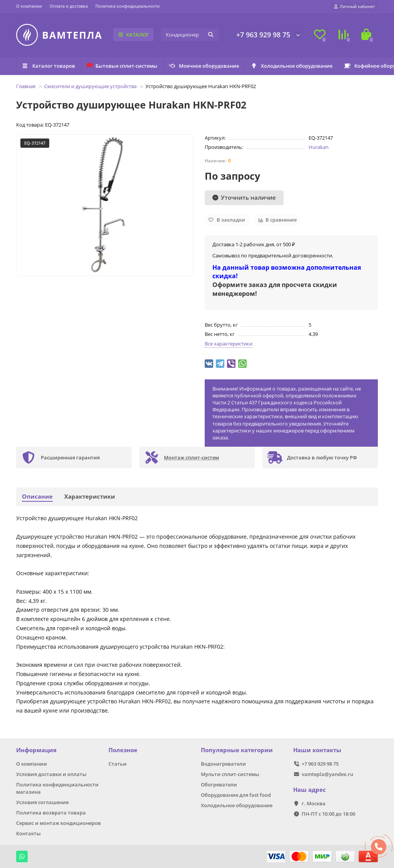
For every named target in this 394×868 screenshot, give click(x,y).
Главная (26, 86)
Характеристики (90, 497)
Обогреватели (219, 785)
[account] (354, 7)
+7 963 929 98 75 (263, 35)
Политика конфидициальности (128, 6)
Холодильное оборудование (310, 66)
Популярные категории (237, 750)
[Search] (190, 35)
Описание (37, 497)
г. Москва (314, 803)
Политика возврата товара (51, 813)
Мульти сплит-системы (230, 774)
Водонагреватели (223, 764)
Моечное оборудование (217, 66)
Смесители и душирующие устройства (90, 86)
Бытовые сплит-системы (130, 66)
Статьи (118, 764)
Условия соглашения (42, 802)
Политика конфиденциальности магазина (57, 788)
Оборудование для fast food (236, 795)
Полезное (123, 750)
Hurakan (319, 147)
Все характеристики (229, 344)
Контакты (28, 833)
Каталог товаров (51, 66)
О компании (29, 6)
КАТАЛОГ (133, 35)
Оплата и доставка (69, 6)
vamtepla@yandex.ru (327, 774)
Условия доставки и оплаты (51, 774)
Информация (36, 750)
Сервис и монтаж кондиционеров (58, 823)
